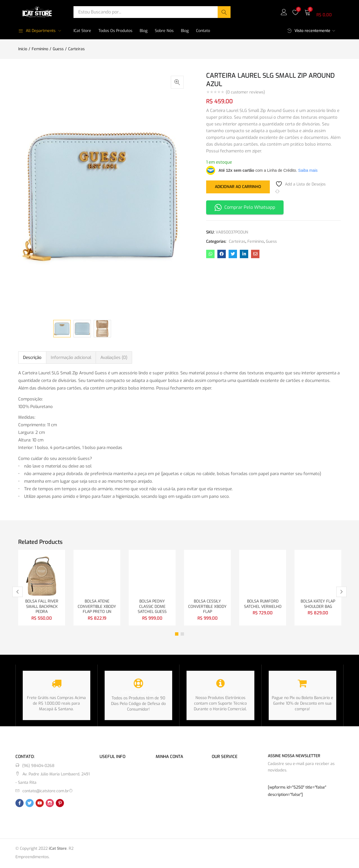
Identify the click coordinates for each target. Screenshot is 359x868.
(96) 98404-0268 (38, 767)
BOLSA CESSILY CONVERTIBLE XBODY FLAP (207, 607)
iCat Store (82, 31)
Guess (58, 49)
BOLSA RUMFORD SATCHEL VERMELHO (263, 604)
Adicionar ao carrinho (238, 186)
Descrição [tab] (32, 358)
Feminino (40, 49)
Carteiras (76, 49)
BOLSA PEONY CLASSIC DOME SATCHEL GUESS (152, 607)
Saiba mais (308, 170)
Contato (203, 31)
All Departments (37, 31)
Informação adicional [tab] (71, 358)
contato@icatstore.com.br (46, 792)
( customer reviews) (245, 92)
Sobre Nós (164, 31)
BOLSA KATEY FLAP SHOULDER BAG (318, 604)
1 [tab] (177, 635)
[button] (323, 12)
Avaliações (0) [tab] (114, 358)
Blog (144, 31)
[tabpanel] (42, 588)
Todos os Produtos (115, 31)
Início (23, 49)
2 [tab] (182, 635)
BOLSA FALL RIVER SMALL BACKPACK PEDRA (42, 607)
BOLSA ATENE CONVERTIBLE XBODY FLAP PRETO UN (97, 607)
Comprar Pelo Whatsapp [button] (245, 208)
